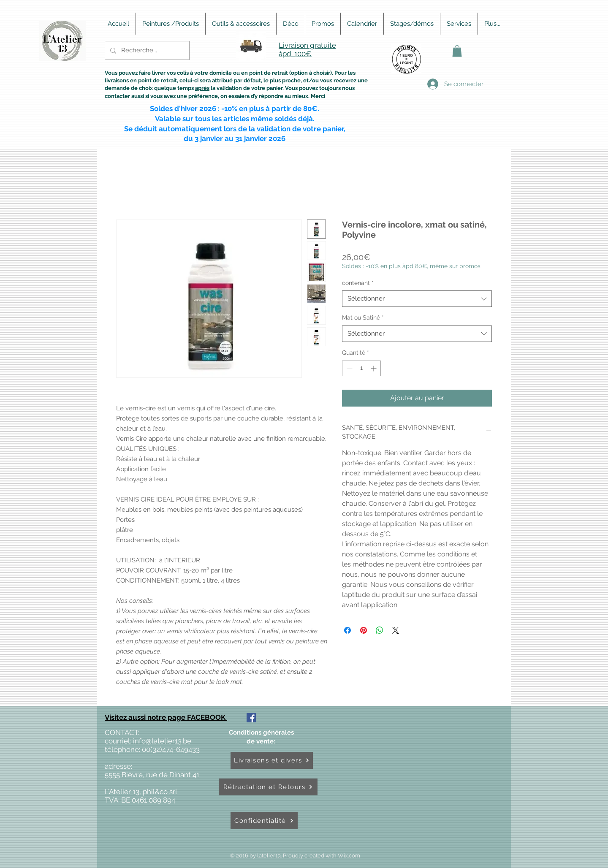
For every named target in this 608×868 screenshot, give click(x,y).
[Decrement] (349, 368)
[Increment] (374, 368)
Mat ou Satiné (363, 317)
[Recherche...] (146, 50)
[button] (457, 51)
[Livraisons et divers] (272, 760)
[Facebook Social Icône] (251, 718)
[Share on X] (396, 630)
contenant (358, 283)
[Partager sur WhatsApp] (380, 630)
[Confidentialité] (264, 821)
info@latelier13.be (161, 741)
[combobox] (417, 299)
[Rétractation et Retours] (268, 787)
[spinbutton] (361, 368)
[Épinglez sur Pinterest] (364, 630)
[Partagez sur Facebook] (347, 630)
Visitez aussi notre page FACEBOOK (166, 717)
